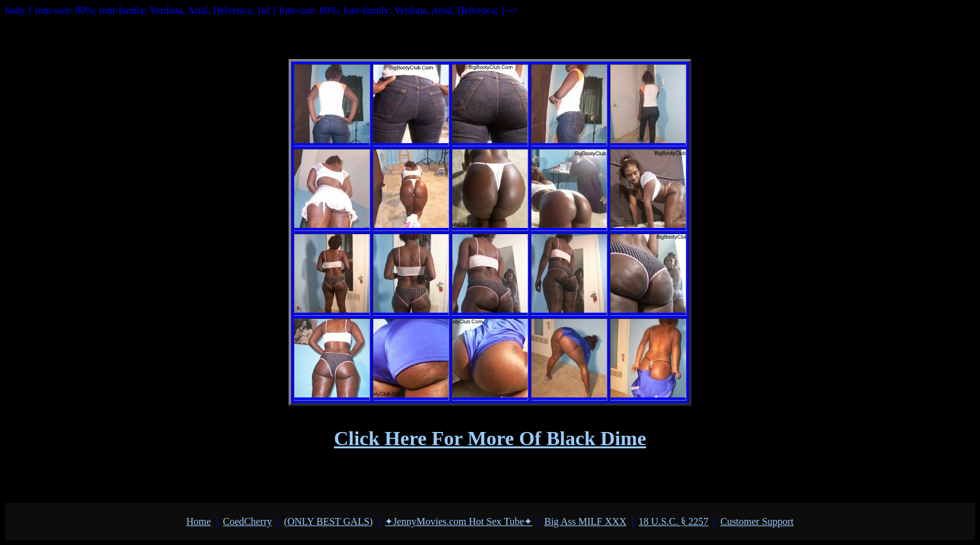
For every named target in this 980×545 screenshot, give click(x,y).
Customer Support (757, 521)
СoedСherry (247, 521)
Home (199, 521)
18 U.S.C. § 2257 (674, 521)
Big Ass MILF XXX (585, 521)
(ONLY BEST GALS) (329, 521)
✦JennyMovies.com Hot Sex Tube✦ (458, 521)
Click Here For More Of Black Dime (490, 438)
